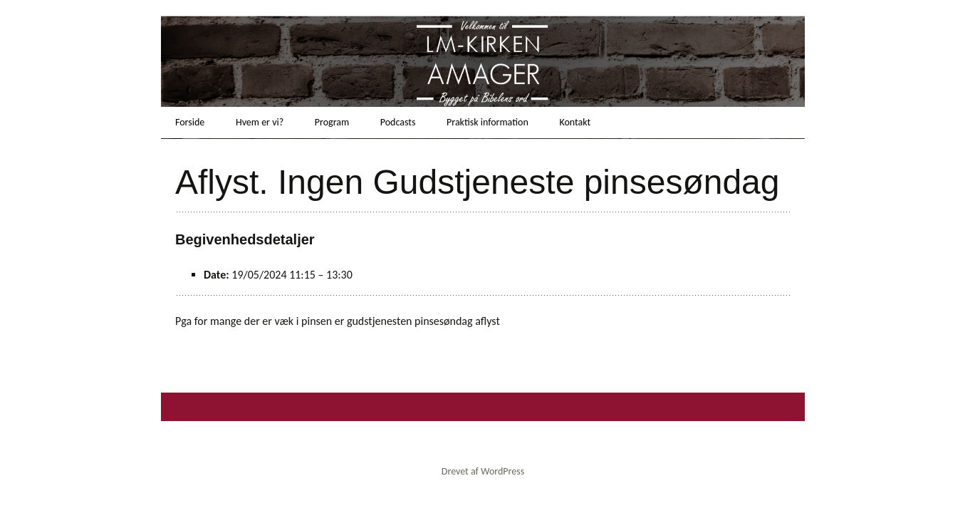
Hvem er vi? (260, 122)
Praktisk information (488, 122)
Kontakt (575, 122)
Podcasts (398, 122)
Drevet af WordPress (483, 471)
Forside (190, 122)
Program (332, 122)
